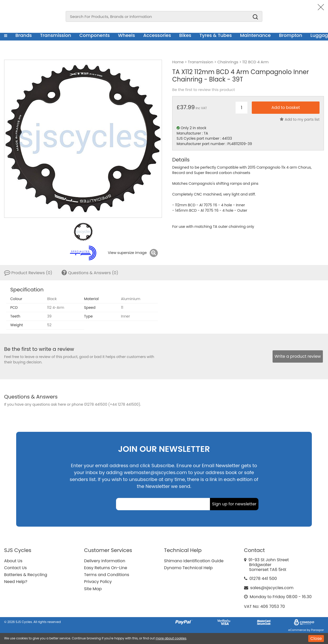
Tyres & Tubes (216, 35)
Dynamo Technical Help (188, 568)
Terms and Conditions (107, 575)
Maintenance (255, 35)
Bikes (185, 35)
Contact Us (15, 568)
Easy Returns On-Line (106, 568)
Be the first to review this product (204, 90)
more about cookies (171, 638)
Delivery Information (105, 561)
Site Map (93, 589)
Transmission (56, 35)
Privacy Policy (98, 582)
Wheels (127, 35)
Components (95, 35)
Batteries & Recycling (26, 575)
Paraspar (317, 630)
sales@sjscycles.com (272, 588)
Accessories (157, 35)
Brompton (291, 35)
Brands (24, 35)
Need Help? (16, 582)
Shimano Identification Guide (194, 561)
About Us (13, 561)
